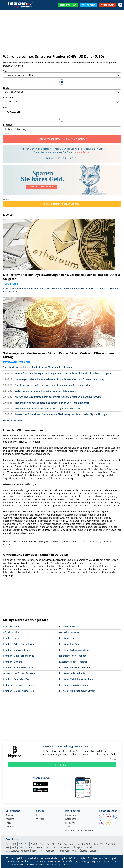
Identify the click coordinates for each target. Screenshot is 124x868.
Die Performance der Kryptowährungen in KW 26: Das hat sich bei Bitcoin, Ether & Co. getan (62, 277)
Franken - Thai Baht (69, 644)
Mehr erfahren (82, 152)
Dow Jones (69, 844)
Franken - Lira (66, 638)
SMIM (34, 844)
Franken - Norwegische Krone (75, 667)
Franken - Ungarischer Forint (18, 656)
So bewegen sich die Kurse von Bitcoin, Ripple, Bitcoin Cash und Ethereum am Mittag (59, 355)
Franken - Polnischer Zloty (17, 679)
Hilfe (39, 815)
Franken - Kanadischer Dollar (19, 667)
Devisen (9, 215)
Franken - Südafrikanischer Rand (76, 679)
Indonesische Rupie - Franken (19, 685)
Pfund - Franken (12, 632)
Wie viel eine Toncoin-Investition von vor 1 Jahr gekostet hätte (48, 408)
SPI (21, 844)
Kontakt (10, 815)
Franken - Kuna (11, 638)
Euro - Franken (11, 627)
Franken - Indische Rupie (72, 673)
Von (62, 73)
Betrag (62, 110)
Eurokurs (65, 847)
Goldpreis (17, 847)
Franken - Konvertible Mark (74, 685)
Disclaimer (71, 823)
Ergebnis (62, 128)
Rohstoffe (37, 851)
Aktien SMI (11, 844)
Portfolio (50, 851)
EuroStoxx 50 (54, 844)
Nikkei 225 (98, 844)
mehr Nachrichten (14, 421)
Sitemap (10, 827)
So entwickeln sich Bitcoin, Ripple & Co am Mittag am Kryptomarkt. (38, 367)
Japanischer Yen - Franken (73, 656)
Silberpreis (78, 847)
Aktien (29, 847)
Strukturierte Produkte (17, 851)
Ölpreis (83, 851)
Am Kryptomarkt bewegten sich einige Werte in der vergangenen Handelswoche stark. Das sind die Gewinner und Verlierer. (61, 290)
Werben (40, 819)
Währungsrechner (67, 851)
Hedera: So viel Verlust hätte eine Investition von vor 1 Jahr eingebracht (53, 403)
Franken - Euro (67, 627)
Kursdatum (62, 100)
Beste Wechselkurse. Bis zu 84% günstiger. (62, 139)
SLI (27, 844)
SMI (7, 847)
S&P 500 (110, 844)
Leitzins (94, 851)
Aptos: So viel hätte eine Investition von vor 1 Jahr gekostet (46, 391)
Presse (9, 823)
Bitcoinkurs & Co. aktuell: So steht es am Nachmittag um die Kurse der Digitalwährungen (62, 414)
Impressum (71, 815)
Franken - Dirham (13, 662)
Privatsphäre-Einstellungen (79, 831)
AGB (67, 827)
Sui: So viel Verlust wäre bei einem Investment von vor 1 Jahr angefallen (53, 385)
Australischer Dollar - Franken (19, 673)
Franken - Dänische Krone (17, 650)
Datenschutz (72, 819)
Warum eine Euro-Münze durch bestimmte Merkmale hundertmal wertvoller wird (58, 397)
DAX (42, 844)
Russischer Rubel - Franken (73, 662)
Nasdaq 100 (84, 844)
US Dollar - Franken (69, 632)
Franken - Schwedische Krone (19, 644)
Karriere (10, 819)
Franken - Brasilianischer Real (19, 691)
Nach (62, 91)
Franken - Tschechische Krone (75, 650)
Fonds (90, 847)
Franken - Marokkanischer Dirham (77, 691)
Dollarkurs (51, 847)
